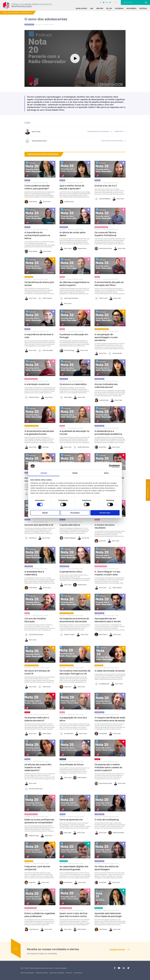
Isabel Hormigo (32, 836)
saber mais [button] (119, 132)
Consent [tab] (44, 473)
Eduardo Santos (32, 397)
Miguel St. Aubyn (67, 635)
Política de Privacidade (56, 973)
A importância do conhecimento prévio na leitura (37, 235)
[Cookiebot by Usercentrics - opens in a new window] (110, 466)
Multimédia (132, 8)
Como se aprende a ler (71, 820)
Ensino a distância (101, 566)
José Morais (30, 538)
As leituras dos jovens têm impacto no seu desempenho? (38, 767)
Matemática (64, 227)
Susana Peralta (115, 353)
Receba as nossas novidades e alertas (53, 949)
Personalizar (75, 513)
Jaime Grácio (101, 635)
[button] (52, 165)
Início (5, 13)
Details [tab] (75, 473)
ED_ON (109, 8)
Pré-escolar (29, 277)
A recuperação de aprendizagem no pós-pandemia (106, 337)
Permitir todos (105, 513)
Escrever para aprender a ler (39, 525)
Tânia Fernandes (45, 350)
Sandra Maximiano (81, 447)
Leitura (97, 180)
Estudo (27, 180)
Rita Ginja (43, 447)
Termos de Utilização (27, 973)
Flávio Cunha (101, 298)
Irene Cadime (31, 251)
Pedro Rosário (115, 588)
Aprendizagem (26, 13)
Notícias (143, 8)
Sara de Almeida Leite (33, 789)
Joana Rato (100, 447)
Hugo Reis (30, 883)
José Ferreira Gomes (103, 249)
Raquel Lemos (80, 249)
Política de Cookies (42, 973)
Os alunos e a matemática (73, 384)
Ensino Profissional (101, 227)
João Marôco (66, 883)
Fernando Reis (66, 734)
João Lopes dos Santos (69, 298)
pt (116, 2)
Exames (27, 712)
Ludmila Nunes (67, 202)
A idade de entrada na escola (110, 671)
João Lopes (65, 833)
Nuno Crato (45, 202)
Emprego (63, 759)
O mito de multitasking (107, 820)
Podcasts (17, 13)
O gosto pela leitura (70, 525)
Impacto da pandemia (102, 329)
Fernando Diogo (67, 350)
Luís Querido (101, 734)
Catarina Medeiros (102, 199)
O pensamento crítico (71, 572)
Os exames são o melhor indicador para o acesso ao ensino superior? (108, 767)
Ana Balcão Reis (102, 684)
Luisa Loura (65, 687)
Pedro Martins (80, 778)
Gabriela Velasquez (68, 538)
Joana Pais (100, 541)
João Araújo (66, 397)
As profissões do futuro (72, 764)
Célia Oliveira (31, 202)
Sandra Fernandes (116, 833)
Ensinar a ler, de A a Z (106, 186)
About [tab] (106, 473)
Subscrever (117, 950)
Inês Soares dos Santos (34, 635)
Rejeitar (45, 513)
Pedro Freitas (44, 734)
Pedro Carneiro (45, 298)
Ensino (62, 277)
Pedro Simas (44, 687)
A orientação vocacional (37, 384)
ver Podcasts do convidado (98, 132)
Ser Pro (100, 8)
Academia (119, 8)
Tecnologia (64, 861)
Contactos (69, 973)
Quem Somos (81, 8)
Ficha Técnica (78, 973)
